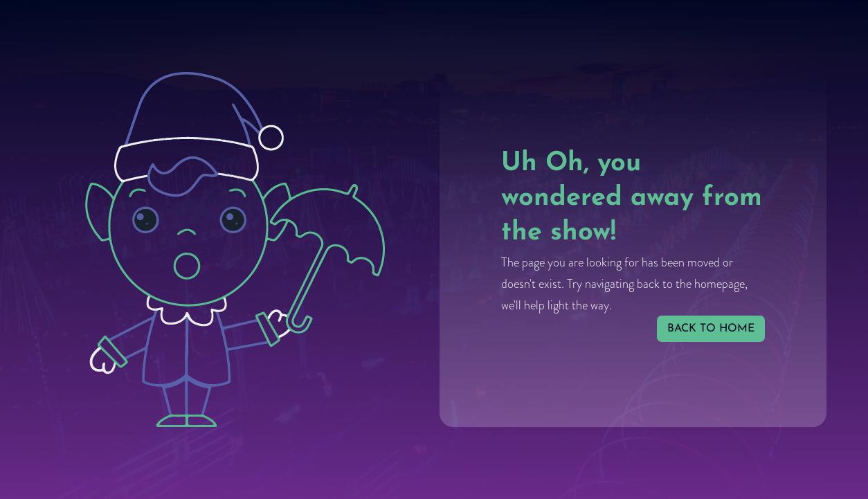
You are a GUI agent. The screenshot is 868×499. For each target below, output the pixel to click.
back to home (711, 329)
